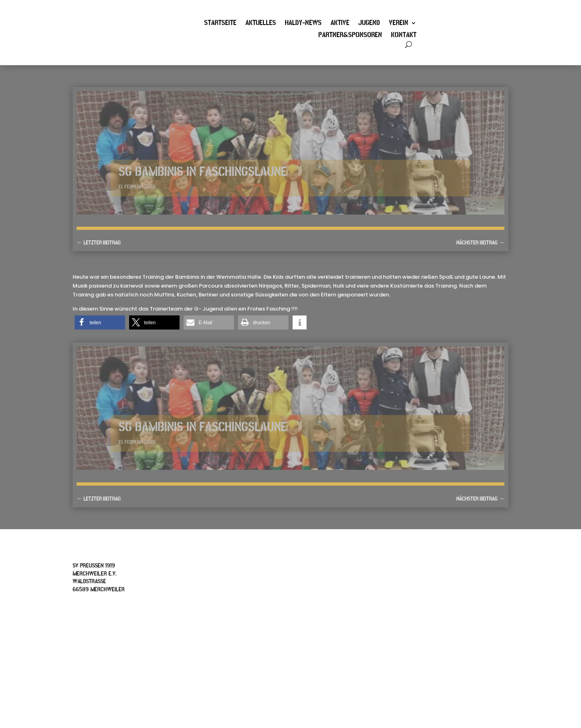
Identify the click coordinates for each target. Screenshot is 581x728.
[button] (100, 322)
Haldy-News (303, 24)
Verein (399, 24)
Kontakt (404, 36)
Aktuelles (261, 24)
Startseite (220, 24)
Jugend (369, 24)
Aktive (340, 24)
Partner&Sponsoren (350, 36)
